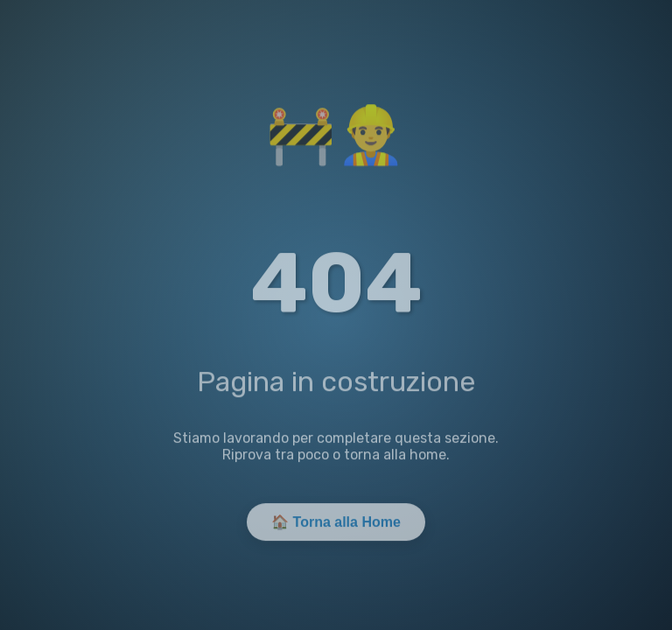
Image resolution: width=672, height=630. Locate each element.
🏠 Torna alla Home (336, 524)
